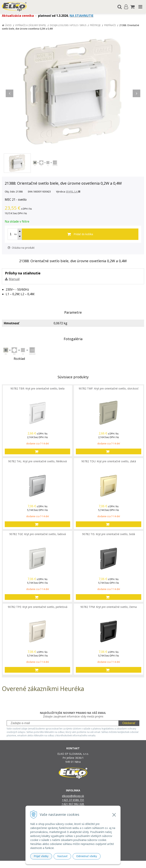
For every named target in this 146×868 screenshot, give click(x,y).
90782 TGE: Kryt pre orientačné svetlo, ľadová (38, 534)
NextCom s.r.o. (112, 864)
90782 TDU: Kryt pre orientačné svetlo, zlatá (109, 461)
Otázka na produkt (21, 248)
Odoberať (129, 723)
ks (15, 234)
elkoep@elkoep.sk (73, 796)
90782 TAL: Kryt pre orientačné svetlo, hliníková (37, 461)
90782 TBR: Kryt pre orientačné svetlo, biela (37, 388)
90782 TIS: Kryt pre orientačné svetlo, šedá (109, 534)
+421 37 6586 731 (73, 800)
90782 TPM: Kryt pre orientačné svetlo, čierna (109, 607)
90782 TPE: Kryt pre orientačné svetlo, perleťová (38, 607)
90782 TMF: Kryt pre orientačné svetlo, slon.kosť (109, 388)
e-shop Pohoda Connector (88, 864)
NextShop (66, 864)
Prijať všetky (41, 856)
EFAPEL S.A (73, 192)
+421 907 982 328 (73, 804)
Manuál (14, 279)
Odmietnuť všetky (87, 856)
